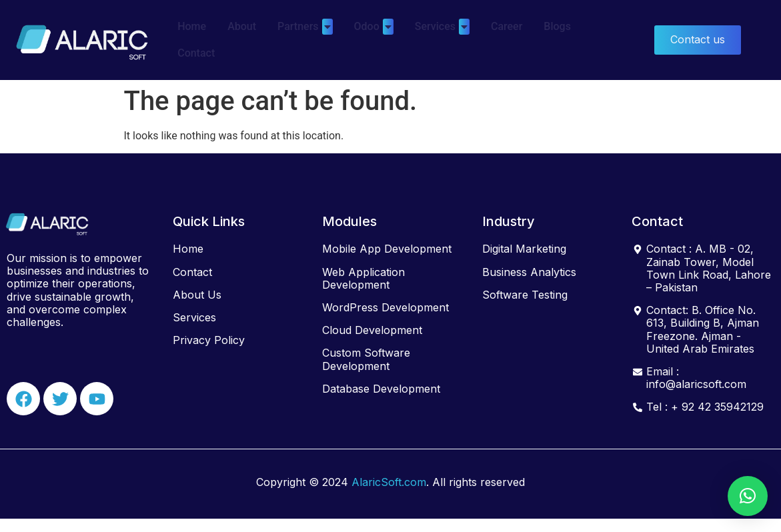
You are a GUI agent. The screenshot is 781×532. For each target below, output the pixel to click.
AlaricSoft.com (389, 482)
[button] (748, 496)
